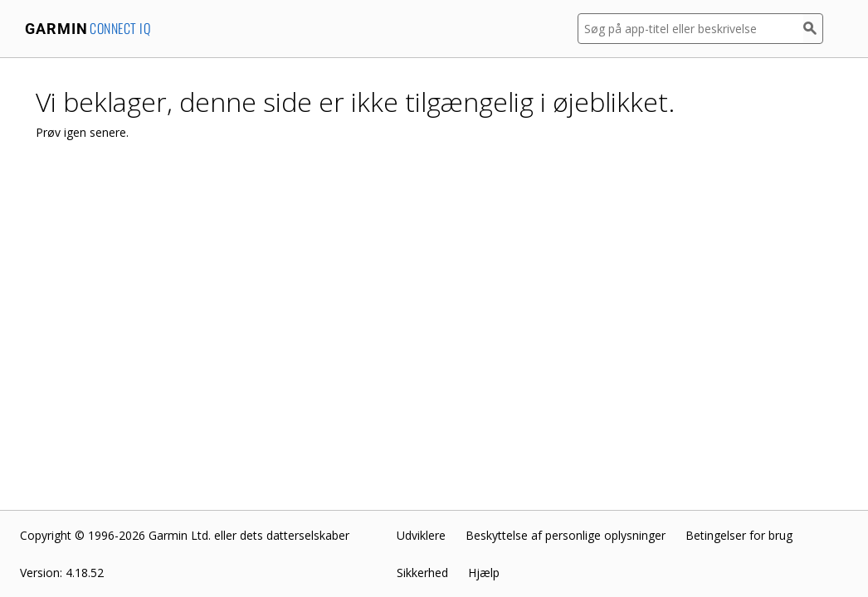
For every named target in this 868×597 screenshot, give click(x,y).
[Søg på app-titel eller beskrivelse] (690, 29)
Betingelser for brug (739, 535)
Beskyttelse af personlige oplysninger (566, 535)
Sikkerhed (422, 573)
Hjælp (484, 573)
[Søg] (813, 29)
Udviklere (421, 535)
